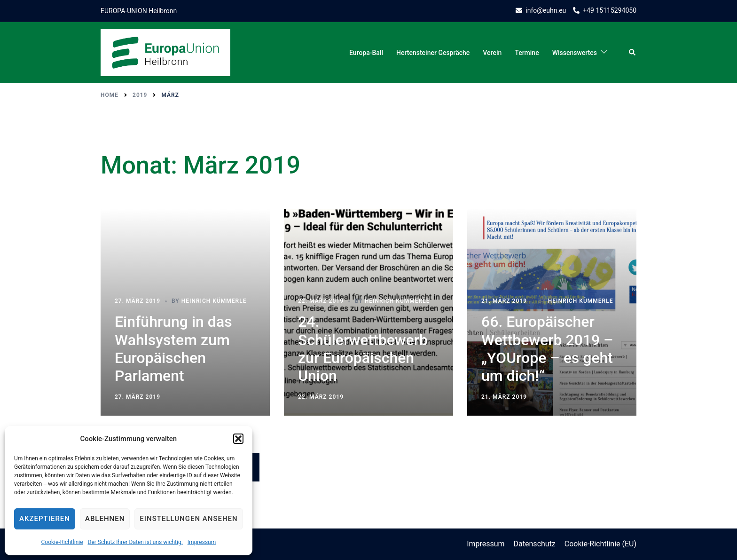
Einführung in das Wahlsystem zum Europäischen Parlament (173, 349)
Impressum (202, 542)
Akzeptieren (45, 519)
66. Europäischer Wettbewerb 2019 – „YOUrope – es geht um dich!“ (547, 349)
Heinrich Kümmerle (214, 301)
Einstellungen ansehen (188, 519)
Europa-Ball (366, 53)
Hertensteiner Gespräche (433, 53)
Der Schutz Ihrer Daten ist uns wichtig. (135, 542)
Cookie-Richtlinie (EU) (600, 544)
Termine (527, 53)
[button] (238, 439)
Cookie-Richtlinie (62, 542)
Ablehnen (105, 519)
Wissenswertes (575, 53)
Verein (492, 53)
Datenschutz (535, 544)
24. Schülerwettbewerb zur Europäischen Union (363, 349)
